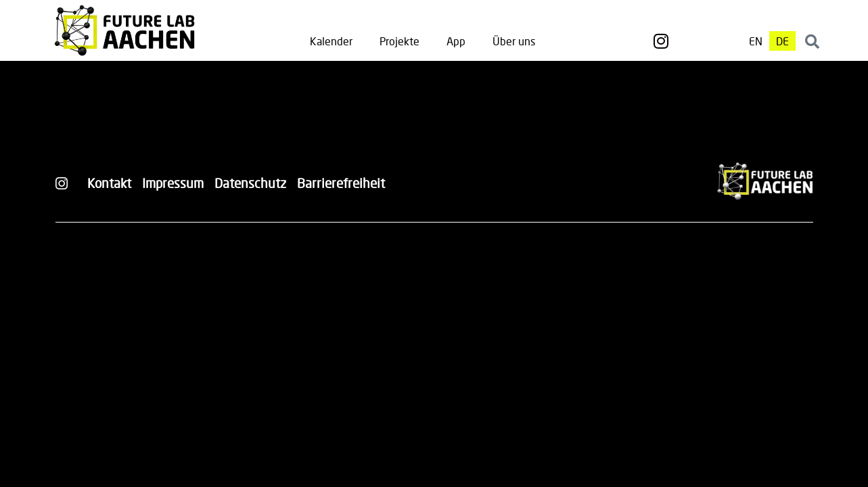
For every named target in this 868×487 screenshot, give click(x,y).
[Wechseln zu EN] (756, 41)
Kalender (331, 41)
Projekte (399, 41)
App (456, 41)
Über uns (514, 41)
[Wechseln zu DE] (782, 41)
